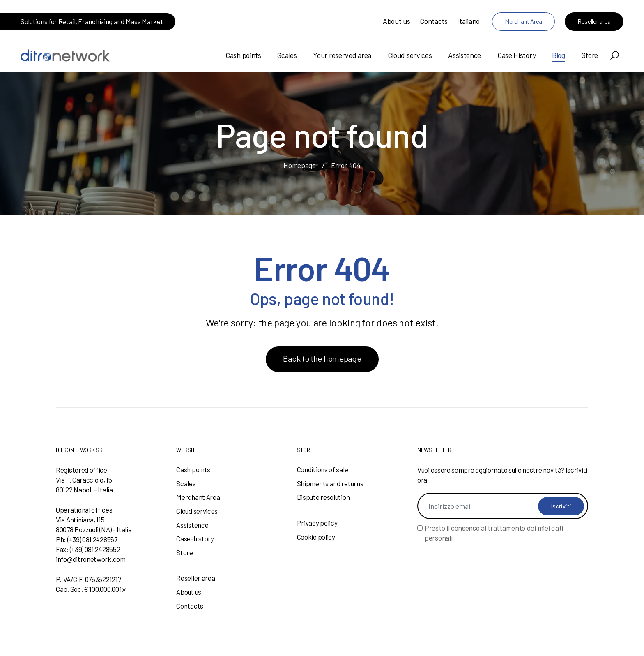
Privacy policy (317, 523)
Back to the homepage (322, 358)
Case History (516, 55)
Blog (559, 55)
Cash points (243, 55)
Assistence (465, 55)
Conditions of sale (323, 469)
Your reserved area (342, 55)
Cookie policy (316, 537)
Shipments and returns (330, 483)
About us (397, 21)
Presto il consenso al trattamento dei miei (494, 533)
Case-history (195, 538)
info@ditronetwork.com (91, 559)
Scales (287, 55)
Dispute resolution (323, 497)
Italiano (468, 21)
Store (590, 55)
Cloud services (410, 55)
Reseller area (594, 21)
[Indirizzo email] (503, 506)
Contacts (434, 21)
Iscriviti (561, 506)
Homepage (300, 165)
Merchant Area (523, 21)
